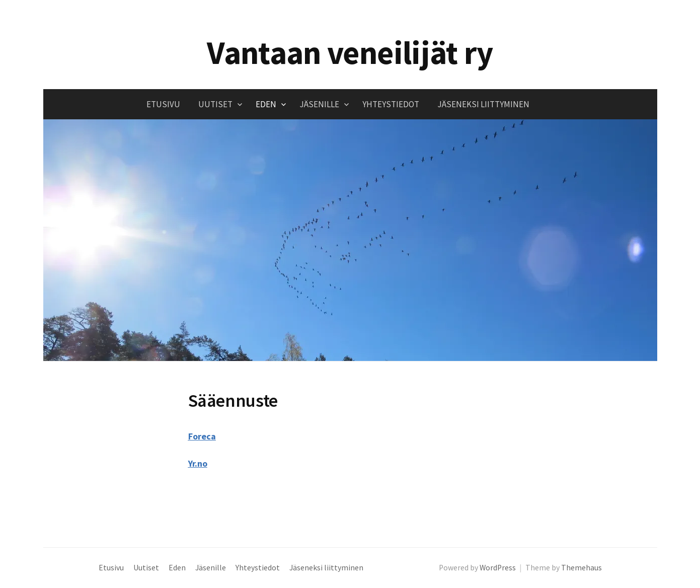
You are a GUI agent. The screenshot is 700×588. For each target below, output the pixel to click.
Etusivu (163, 104)
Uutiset (215, 104)
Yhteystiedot (391, 104)
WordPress (498, 568)
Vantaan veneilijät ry (350, 52)
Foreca (202, 436)
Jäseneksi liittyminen (483, 104)
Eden (266, 104)
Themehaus (581, 568)
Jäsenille (319, 104)
